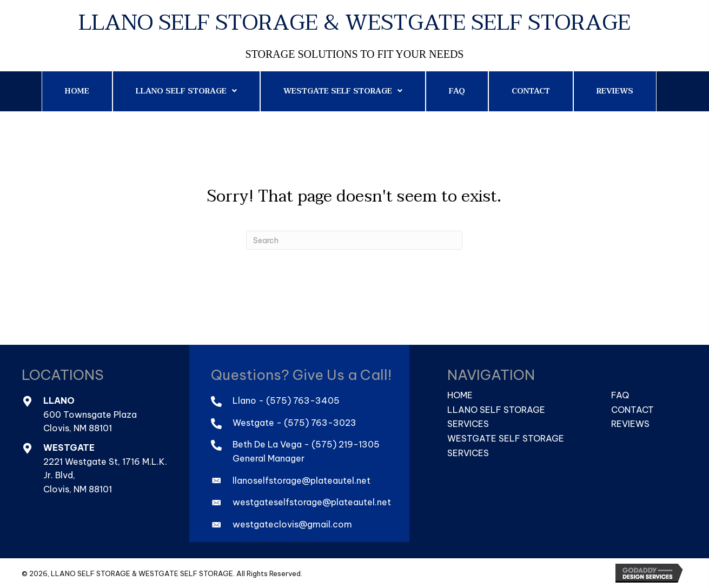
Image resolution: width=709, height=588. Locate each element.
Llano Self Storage (496, 410)
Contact (632, 410)
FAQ (620, 395)
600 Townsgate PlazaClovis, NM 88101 (90, 422)
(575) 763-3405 (303, 400)
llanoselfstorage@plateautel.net (302, 480)
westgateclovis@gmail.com (292, 524)
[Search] (354, 240)
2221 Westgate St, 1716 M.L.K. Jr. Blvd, (105, 469)
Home (460, 395)
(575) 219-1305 (346, 444)
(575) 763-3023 (320, 423)
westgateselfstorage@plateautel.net (312, 502)
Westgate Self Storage (506, 438)
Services (468, 424)
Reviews (630, 424)
